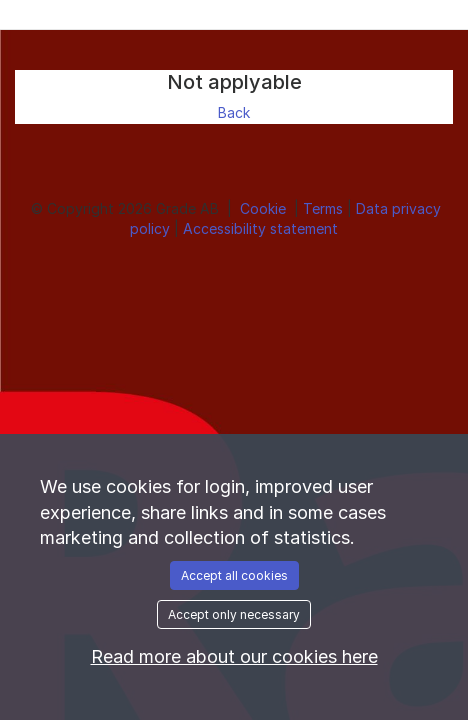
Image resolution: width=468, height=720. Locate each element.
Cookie (265, 208)
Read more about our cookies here (234, 656)
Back (234, 112)
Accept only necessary (234, 614)
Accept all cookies (234, 575)
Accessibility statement (260, 228)
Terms (325, 208)
